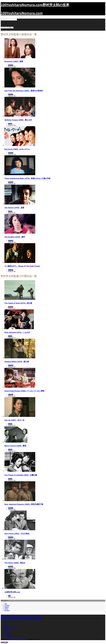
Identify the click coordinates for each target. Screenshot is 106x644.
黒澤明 (7, 629)
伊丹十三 (7, 634)
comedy (7, 606)
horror (6, 609)
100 (6, 604)
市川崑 (7, 630)
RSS (6, 623)
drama (6, 607)
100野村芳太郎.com (11, 627)
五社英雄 (7, 632)
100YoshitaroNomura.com (22, 13)
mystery (7, 610)
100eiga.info (8, 636)
